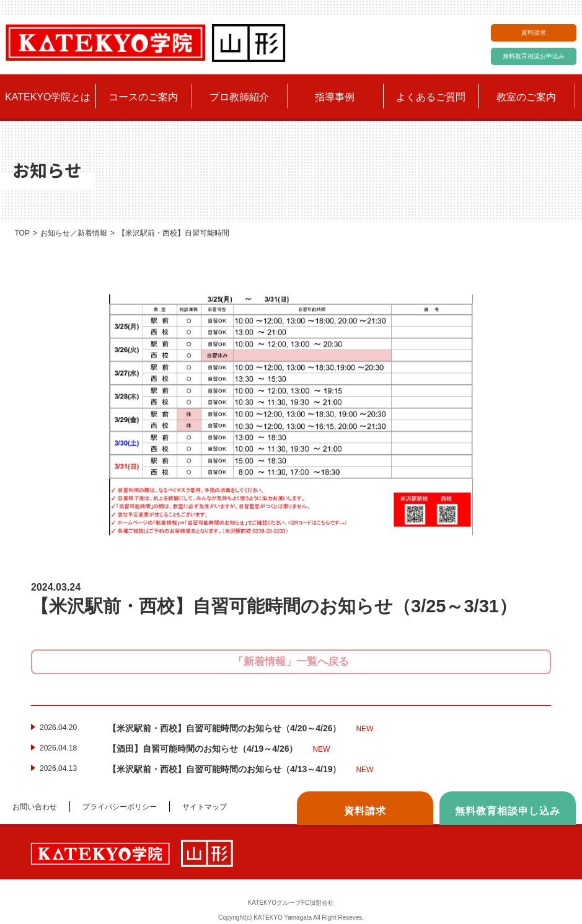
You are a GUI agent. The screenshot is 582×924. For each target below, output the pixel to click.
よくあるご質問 (431, 97)
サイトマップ (205, 807)
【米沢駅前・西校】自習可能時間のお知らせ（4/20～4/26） (240, 729)
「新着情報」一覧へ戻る (291, 662)
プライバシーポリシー (120, 807)
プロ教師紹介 (239, 97)
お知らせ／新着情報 (74, 233)
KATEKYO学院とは (48, 97)
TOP (22, 233)
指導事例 (335, 97)
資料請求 (534, 33)
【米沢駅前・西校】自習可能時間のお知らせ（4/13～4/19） (240, 770)
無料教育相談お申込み (534, 56)
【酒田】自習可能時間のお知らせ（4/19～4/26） (219, 749)
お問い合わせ (35, 807)
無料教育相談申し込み (508, 811)
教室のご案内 (526, 97)
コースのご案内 (143, 97)
